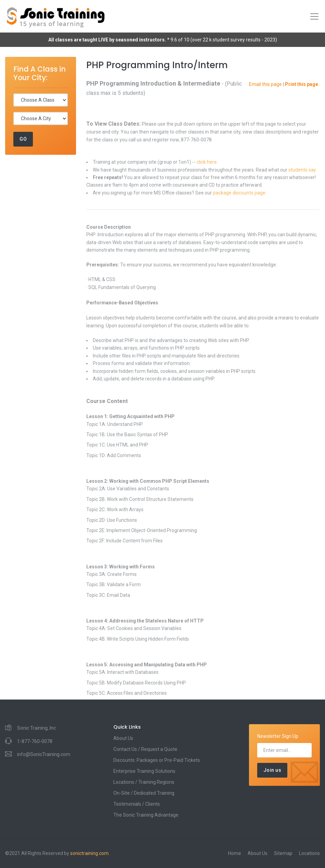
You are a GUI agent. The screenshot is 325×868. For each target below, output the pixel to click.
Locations (309, 853)
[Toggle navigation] (314, 16)
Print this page (302, 84)
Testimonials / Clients (137, 804)
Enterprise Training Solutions (144, 771)
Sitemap (283, 853)
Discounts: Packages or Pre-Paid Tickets (157, 760)
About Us (123, 738)
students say (302, 170)
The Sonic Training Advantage (146, 815)
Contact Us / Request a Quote (145, 749)
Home (235, 853)
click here (207, 162)
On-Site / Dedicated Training (144, 793)
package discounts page (239, 193)
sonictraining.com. (90, 853)
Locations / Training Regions (144, 782)
